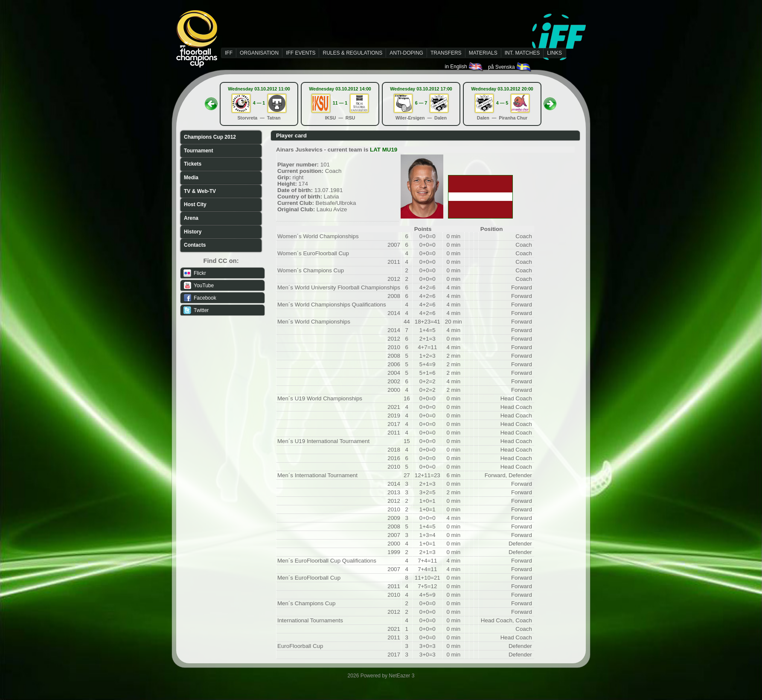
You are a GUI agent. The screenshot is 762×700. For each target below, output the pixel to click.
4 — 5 (502, 103)
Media (191, 178)
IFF (229, 53)
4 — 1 (259, 103)
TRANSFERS (446, 53)
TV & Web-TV (200, 191)
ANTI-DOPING (406, 53)
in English (464, 67)
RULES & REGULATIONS (352, 53)
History (193, 232)
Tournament (198, 151)
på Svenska (510, 67)
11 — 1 (340, 103)
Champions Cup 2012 (210, 137)
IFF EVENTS (301, 53)
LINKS (554, 53)
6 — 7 (421, 103)
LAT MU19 (384, 150)
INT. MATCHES (522, 53)
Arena (191, 218)
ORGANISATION (259, 53)
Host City (195, 204)
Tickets (193, 164)
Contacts (195, 245)
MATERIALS (483, 53)
